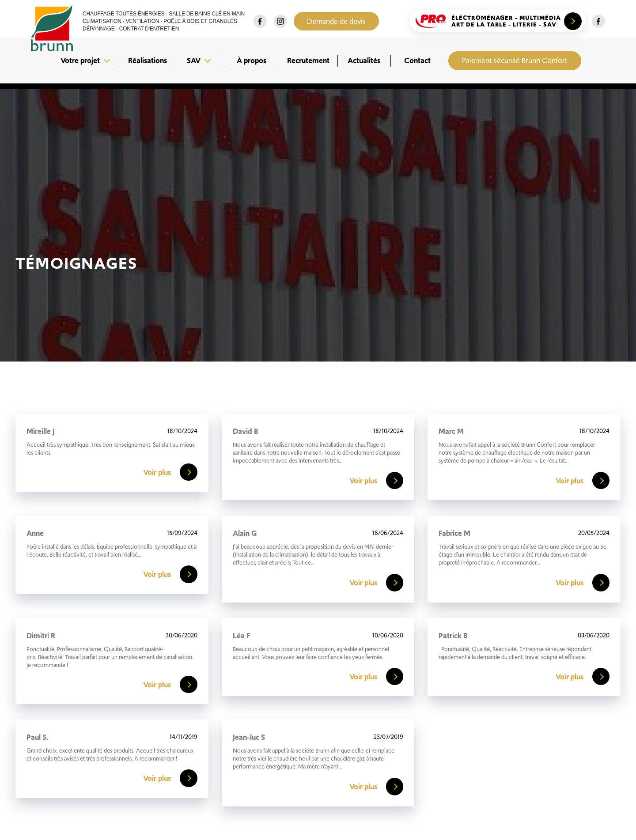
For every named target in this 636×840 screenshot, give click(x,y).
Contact (417, 60)
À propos (252, 60)
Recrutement (308, 60)
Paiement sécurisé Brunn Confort (515, 60)
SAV (194, 60)
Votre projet (80, 60)
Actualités (364, 60)
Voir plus (170, 472)
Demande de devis (337, 21)
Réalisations (148, 60)
